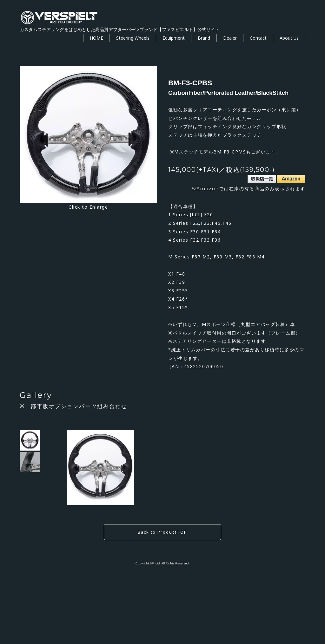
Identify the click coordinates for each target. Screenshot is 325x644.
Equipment (174, 38)
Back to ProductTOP (162, 598)
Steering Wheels (133, 38)
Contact (258, 38)
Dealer (230, 38)
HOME (96, 38)
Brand (204, 38)
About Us (289, 38)
